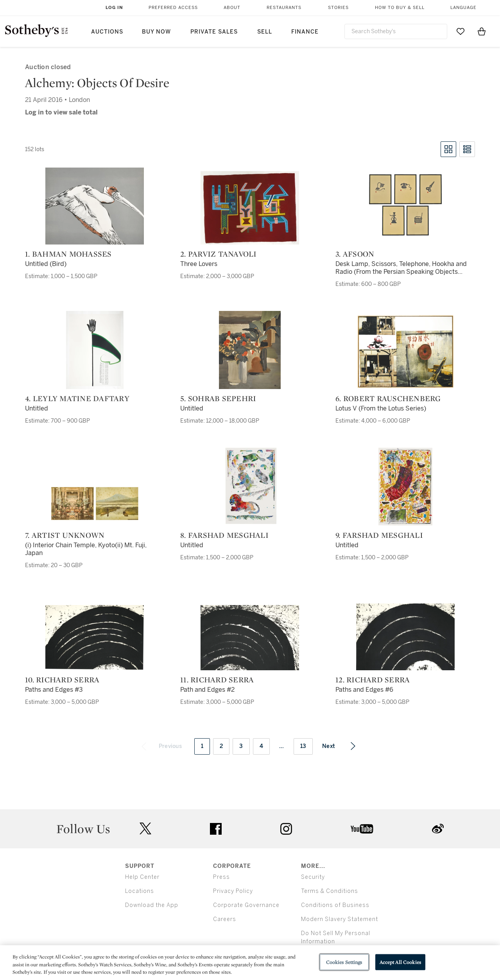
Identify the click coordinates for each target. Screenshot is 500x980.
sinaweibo (438, 829)
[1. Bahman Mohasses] (95, 206)
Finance (305, 32)
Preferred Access (173, 8)
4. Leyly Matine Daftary (77, 398)
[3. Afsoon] (405, 205)
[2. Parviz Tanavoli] (250, 208)
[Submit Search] (438, 31)
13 (303, 746)
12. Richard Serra (373, 680)
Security (313, 877)
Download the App (152, 905)
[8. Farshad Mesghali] (250, 487)
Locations (140, 891)
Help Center (142, 877)
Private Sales (214, 32)
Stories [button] (338, 8)
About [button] (232, 8)
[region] (250, 963)
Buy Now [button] (156, 32)
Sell (265, 32)
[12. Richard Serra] (405, 637)
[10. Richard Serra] (95, 638)
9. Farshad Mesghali (379, 535)
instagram (286, 829)
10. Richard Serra (62, 680)
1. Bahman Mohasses (68, 254)
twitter (145, 829)
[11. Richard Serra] (250, 638)
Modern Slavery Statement (340, 919)
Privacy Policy (233, 891)
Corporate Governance (246, 905)
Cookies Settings (344, 962)
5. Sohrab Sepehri (218, 398)
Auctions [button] (107, 32)
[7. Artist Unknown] (95, 503)
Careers (225, 919)
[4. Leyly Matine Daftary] (95, 350)
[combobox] (396, 31)
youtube (362, 829)
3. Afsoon (355, 254)
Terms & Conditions (330, 891)
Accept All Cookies (400, 962)
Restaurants (284, 8)
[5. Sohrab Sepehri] (250, 350)
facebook (216, 829)
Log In (114, 8)
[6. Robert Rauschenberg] (405, 352)
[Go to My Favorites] (461, 31)
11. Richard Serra (217, 680)
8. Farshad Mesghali (224, 535)
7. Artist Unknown (65, 535)
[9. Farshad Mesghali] (405, 487)
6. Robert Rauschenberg (388, 398)
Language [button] (463, 8)
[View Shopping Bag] (482, 31)
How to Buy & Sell (400, 8)
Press (221, 877)
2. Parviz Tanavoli (219, 254)
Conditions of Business (335, 905)
